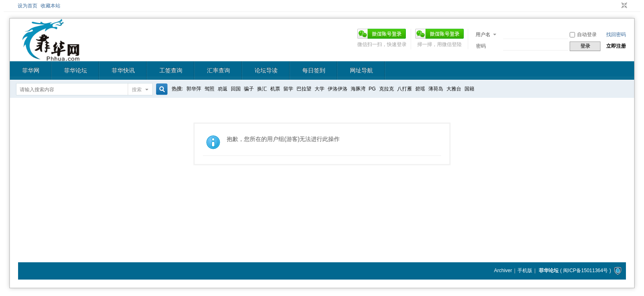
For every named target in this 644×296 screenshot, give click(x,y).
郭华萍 (194, 89)
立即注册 (616, 46)
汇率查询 (218, 70)
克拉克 (386, 89)
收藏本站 (51, 6)
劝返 (223, 89)
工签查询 (171, 70)
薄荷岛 (436, 89)
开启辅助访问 (616, 6)
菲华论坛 (76, 70)
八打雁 (405, 89)
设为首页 (28, 6)
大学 (320, 89)
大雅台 (454, 89)
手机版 (525, 271)
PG (372, 89)
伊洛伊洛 (338, 89)
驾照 (209, 89)
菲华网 (31, 70)
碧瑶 (420, 89)
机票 (275, 89)
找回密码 (616, 35)
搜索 (137, 90)
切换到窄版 (623, 6)
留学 (288, 89)
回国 (236, 89)
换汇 (262, 89)
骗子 (249, 89)
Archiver (503, 271)
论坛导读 (266, 70)
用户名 (483, 35)
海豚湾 (358, 89)
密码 (481, 46)
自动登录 (583, 35)
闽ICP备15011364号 (585, 271)
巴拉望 (304, 89)
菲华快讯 (123, 70)
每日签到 (314, 70)
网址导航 (361, 70)
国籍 (469, 89)
